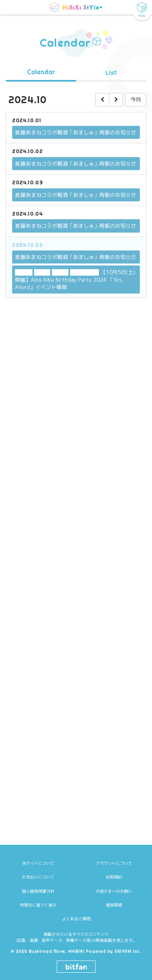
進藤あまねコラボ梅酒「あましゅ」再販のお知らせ (76, 133)
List (111, 73)
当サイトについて (38, 863)
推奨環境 (114, 905)
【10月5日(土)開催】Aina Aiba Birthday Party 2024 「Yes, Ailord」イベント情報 (75, 280)
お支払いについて (38, 877)
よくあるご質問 (76, 919)
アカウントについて (114, 863)
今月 (136, 100)
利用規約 (114, 877)
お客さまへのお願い (114, 891)
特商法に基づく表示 (38, 905)
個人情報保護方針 (38, 891)
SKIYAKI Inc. (128, 951)
